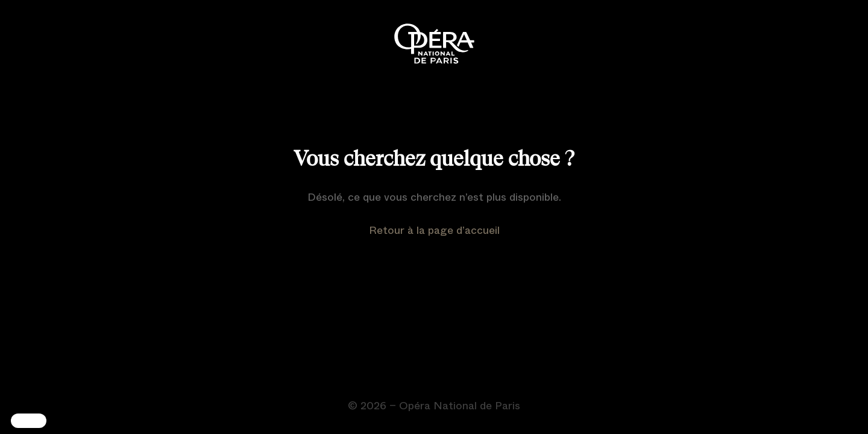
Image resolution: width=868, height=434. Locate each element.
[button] (29, 421)
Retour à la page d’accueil (434, 230)
